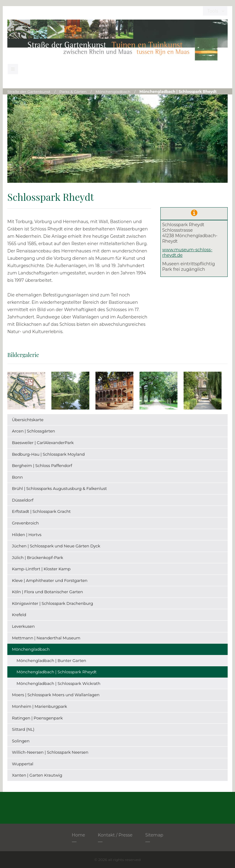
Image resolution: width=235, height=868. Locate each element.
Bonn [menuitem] (17, 477)
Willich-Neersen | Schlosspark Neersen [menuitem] (50, 752)
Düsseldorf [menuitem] (23, 500)
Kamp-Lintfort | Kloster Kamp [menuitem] (41, 569)
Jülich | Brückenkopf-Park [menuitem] (37, 557)
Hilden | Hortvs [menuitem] (27, 535)
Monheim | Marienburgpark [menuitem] (39, 706)
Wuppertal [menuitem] (23, 764)
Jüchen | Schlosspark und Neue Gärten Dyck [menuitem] (56, 546)
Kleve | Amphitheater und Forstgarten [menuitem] (50, 580)
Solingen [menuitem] (21, 741)
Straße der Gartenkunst (29, 92)
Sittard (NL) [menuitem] (23, 729)
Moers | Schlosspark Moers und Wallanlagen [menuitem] (56, 695)
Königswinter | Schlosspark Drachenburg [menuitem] (52, 603)
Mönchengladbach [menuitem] (31, 649)
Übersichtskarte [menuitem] (28, 420)
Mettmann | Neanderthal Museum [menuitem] (46, 638)
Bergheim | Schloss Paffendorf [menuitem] (42, 465)
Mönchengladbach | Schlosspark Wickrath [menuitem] (58, 683)
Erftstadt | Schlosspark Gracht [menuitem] (41, 511)
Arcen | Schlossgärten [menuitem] (34, 431)
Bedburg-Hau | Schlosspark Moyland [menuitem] (48, 454)
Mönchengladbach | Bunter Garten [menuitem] (51, 660)
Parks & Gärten (73, 92)
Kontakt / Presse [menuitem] (115, 835)
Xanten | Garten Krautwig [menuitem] (37, 775)
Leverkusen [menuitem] (23, 626)
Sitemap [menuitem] (154, 835)
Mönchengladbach (113, 92)
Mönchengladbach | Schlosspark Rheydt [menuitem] (57, 672)
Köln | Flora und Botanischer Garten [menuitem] (47, 592)
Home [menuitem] (78, 835)
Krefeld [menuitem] (19, 615)
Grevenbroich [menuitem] (25, 523)
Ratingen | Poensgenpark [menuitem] (37, 718)
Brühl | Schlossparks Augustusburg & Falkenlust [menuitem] (59, 488)
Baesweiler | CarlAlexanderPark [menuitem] (43, 443)
